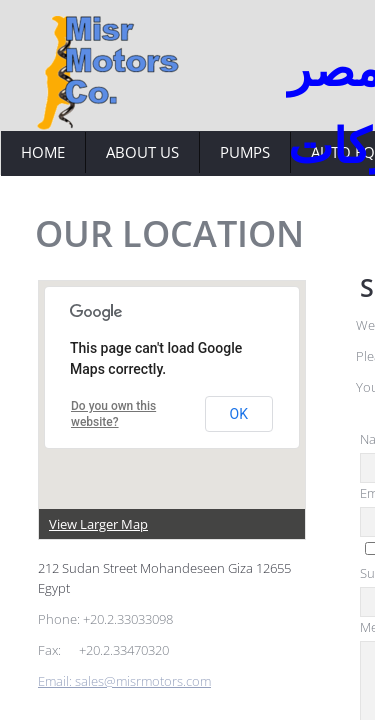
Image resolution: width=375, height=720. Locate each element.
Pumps (245, 152)
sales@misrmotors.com (143, 681)
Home (43, 152)
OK (239, 414)
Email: (56, 681)
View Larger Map (98, 524)
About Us (142, 152)
